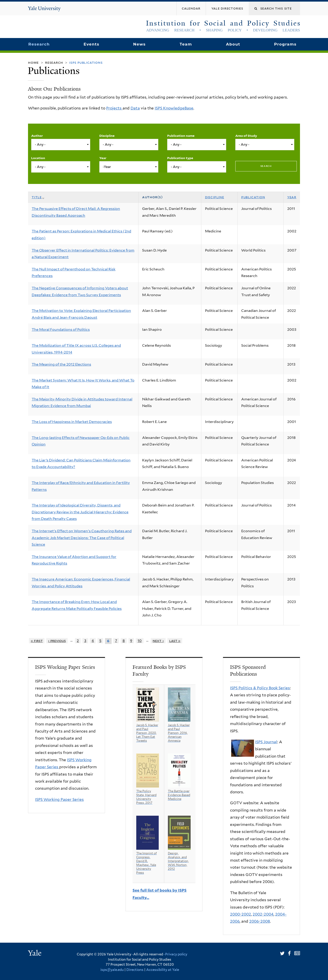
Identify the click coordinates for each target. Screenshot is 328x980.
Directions (135, 970)
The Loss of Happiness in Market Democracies (72, 422)
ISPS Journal (266, 742)
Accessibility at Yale (163, 970)
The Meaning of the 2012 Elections (61, 364)
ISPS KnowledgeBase (174, 108)
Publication (253, 197)
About (233, 44)
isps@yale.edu (112, 970)
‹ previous (57, 641)
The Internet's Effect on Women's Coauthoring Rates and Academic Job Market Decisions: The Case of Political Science (82, 538)
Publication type (180, 158)
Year (103, 158)
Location (38, 158)
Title (38, 197)
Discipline (107, 136)
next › (158, 641)
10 (140, 641)
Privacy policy (176, 954)
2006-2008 (260, 921)
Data (135, 108)
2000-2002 (241, 914)
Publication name (181, 136)
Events (91, 44)
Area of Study (246, 136)
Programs (285, 44)
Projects (114, 108)
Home (33, 62)
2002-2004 (263, 914)
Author (37, 136)
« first (37, 641)
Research (39, 44)
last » (175, 641)
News (139, 44)
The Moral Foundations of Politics (61, 330)
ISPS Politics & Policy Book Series (260, 688)
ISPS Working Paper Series (59, 799)
